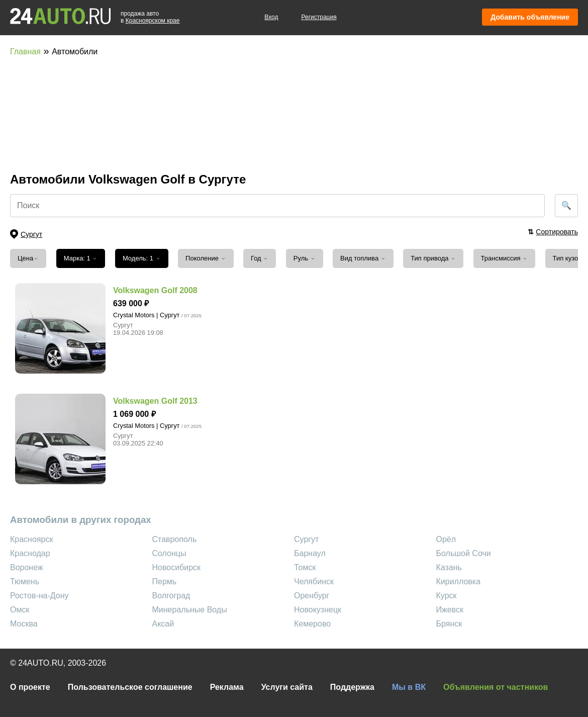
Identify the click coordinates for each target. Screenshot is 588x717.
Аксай (163, 624)
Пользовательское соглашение (130, 687)
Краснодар (30, 553)
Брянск (449, 624)
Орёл (446, 539)
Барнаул (310, 553)
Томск (305, 567)
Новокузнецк (318, 610)
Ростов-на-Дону (39, 596)
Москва (24, 624)
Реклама (227, 687)
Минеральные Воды (190, 610)
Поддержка (352, 687)
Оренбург (312, 596)
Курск (447, 596)
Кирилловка (459, 581)
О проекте (30, 687)
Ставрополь (175, 539)
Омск (20, 610)
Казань (449, 567)
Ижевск (450, 610)
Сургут (306, 539)
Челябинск (314, 581)
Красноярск (31, 539)
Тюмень (25, 581)
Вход (271, 17)
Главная (25, 52)
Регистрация (319, 17)
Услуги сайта (287, 687)
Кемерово (312, 624)
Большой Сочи (464, 553)
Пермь (165, 581)
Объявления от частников (496, 687)
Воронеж (27, 567)
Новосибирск (177, 567)
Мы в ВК (409, 687)
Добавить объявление (530, 17)
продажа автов (150, 17)
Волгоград (171, 596)
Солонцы (169, 553)
